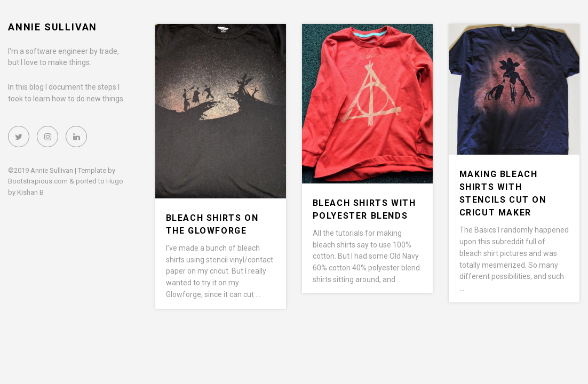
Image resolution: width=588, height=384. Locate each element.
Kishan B (30, 192)
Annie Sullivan (53, 27)
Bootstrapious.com (38, 181)
